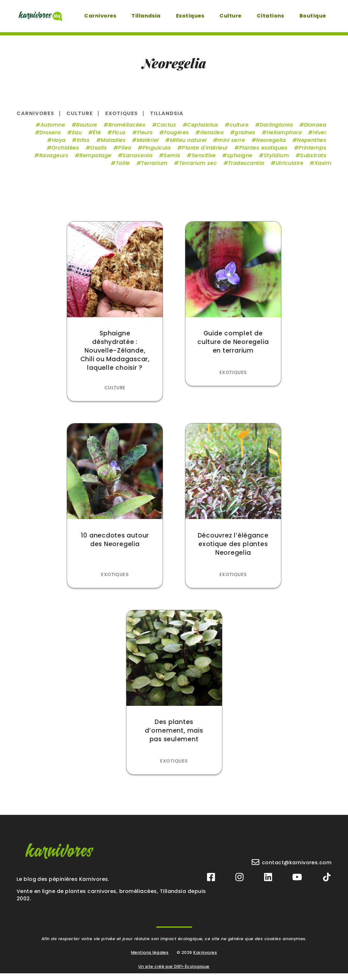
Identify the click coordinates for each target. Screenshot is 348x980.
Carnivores (99, 16)
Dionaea (314, 129)
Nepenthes (311, 144)
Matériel (147, 144)
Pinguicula (156, 152)
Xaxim (322, 167)
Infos (82, 144)
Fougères (176, 137)
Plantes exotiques (262, 152)
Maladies (112, 144)
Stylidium (275, 160)
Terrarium (154, 167)
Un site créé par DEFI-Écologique (174, 973)
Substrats (312, 160)
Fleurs (144, 137)
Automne (52, 129)
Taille (122, 167)
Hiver (319, 137)
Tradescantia (245, 167)
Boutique (311, 16)
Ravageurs (53, 160)
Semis (171, 160)
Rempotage (94, 160)
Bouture (86, 129)
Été (96, 137)
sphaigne (239, 160)
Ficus (118, 137)
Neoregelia (270, 144)
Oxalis (98, 152)
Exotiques (189, 16)
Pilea (124, 152)
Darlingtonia (275, 129)
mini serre (231, 144)
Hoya (58, 144)
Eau (76, 137)
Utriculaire (289, 167)
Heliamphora (283, 137)
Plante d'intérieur (204, 152)
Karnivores (205, 959)
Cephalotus (202, 129)
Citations (269, 16)
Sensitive (203, 160)
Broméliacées (126, 129)
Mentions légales (150, 959)
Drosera (49, 137)
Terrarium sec (197, 167)
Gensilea (211, 137)
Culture (229, 16)
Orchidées (64, 152)
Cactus (165, 129)
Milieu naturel (187, 144)
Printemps (311, 152)
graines (244, 137)
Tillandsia (145, 16)
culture (238, 129)
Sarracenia (137, 160)
